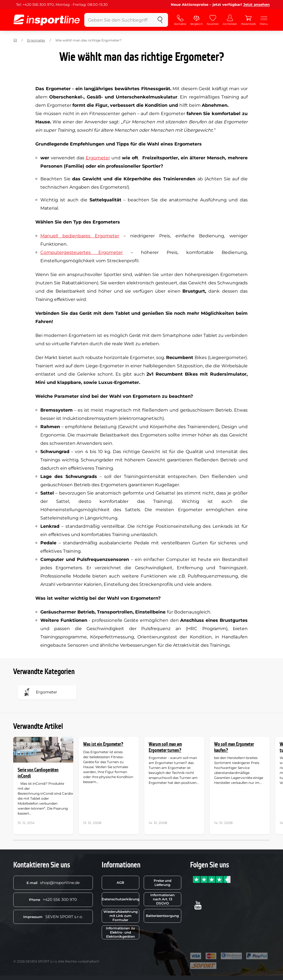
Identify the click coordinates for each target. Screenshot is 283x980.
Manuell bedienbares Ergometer (80, 236)
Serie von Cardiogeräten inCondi (38, 773)
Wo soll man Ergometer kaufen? (234, 747)
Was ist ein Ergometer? (103, 744)
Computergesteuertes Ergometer (82, 252)
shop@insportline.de (53, 883)
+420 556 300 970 (53, 900)
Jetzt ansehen (256, 4)
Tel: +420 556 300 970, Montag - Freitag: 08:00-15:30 (62, 4)
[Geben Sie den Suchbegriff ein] (118, 20)
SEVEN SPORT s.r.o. (53, 917)
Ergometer (36, 40)
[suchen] (160, 20)
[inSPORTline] (47, 20)
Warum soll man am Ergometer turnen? (165, 747)
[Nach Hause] (15, 40)
